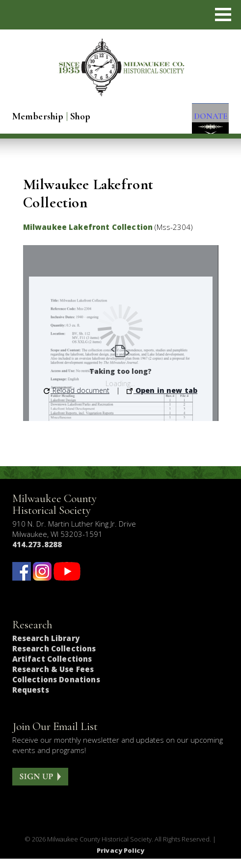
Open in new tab (162, 400)
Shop (80, 116)
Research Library (46, 648)
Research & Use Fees (53, 679)
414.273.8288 (37, 554)
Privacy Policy (120, 860)
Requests (31, 700)
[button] (223, 14)
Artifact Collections (52, 669)
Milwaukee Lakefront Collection (88, 236)
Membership (38, 116)
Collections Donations (56, 689)
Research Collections (54, 658)
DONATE (205, 118)
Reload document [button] (77, 400)
